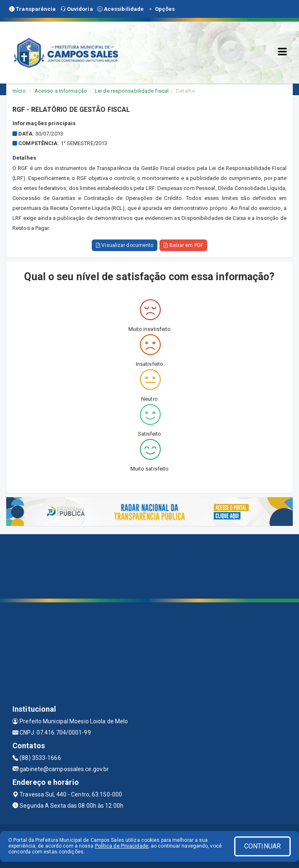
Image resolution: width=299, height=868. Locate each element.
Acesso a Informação (61, 91)
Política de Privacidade (122, 846)
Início (19, 91)
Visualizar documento (125, 245)
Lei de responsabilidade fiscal (132, 91)
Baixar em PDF (183, 245)
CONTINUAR (262, 846)
